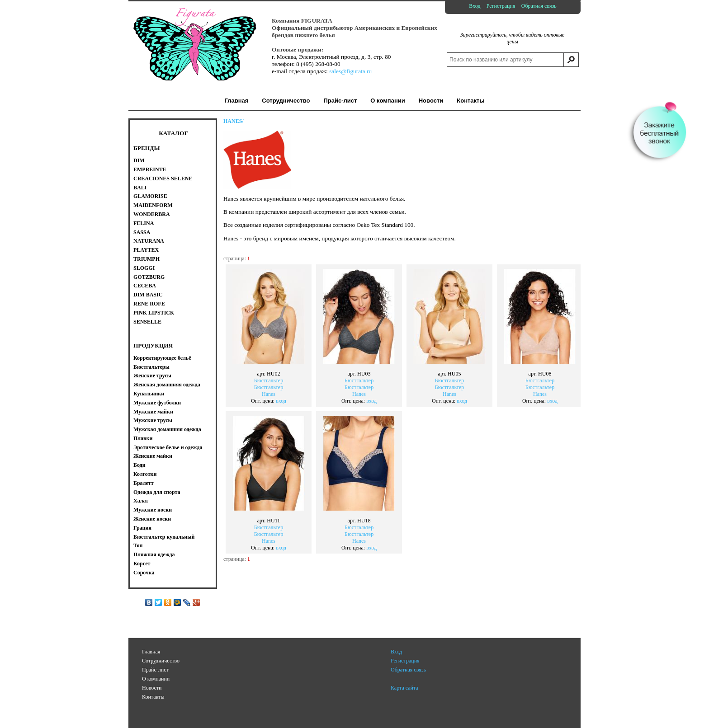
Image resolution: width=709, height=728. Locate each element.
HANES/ (234, 121)
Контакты (153, 697)
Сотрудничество (161, 661)
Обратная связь (539, 6)
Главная (151, 652)
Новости (152, 688)
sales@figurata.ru (350, 71)
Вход (475, 6)
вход (281, 401)
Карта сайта (404, 688)
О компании (156, 679)
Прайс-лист (155, 670)
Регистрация (501, 6)
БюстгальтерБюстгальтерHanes (269, 378)
